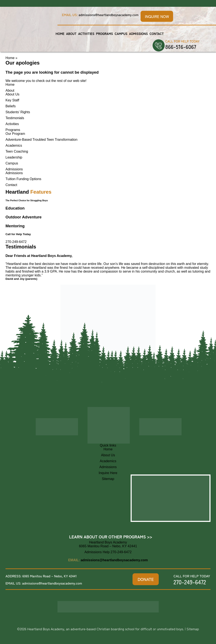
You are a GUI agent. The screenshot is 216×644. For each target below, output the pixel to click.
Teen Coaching (17, 151)
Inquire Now (157, 16)
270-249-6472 (16, 242)
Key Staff (12, 100)
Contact (157, 34)
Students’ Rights (18, 112)
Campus (121, 34)
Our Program (15, 134)
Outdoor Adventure (24, 217)
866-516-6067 (181, 47)
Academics (14, 145)
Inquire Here (108, 473)
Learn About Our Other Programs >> (111, 537)
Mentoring (15, 226)
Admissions (139, 34)
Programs (104, 34)
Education (15, 208)
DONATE (146, 579)
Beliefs (11, 106)
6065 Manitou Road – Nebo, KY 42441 (50, 576)
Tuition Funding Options (23, 179)
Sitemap (108, 479)
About (71, 34)
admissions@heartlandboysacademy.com (109, 15)
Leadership (14, 157)
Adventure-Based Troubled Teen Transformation (41, 140)
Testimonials (15, 118)
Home (60, 34)
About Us (12, 94)
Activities (86, 34)
